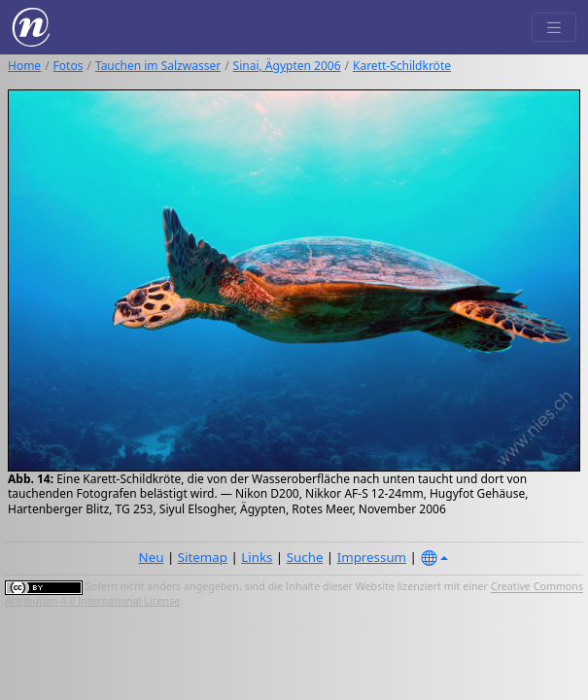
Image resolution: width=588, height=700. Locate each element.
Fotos (69, 66)
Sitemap (203, 557)
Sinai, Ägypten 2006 (287, 66)
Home (24, 66)
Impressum (372, 557)
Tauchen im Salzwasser (158, 66)
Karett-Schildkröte (402, 66)
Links (257, 557)
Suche (305, 557)
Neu (152, 557)
